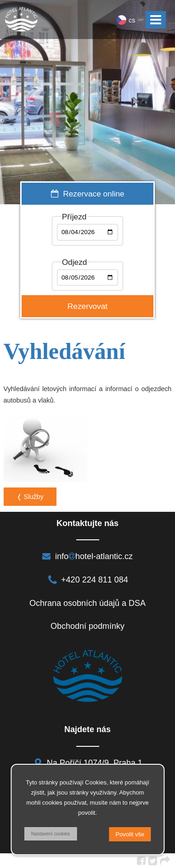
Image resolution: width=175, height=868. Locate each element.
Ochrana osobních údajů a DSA (87, 603)
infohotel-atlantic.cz (87, 556)
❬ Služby (30, 497)
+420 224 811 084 (87, 580)
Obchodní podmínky (87, 626)
